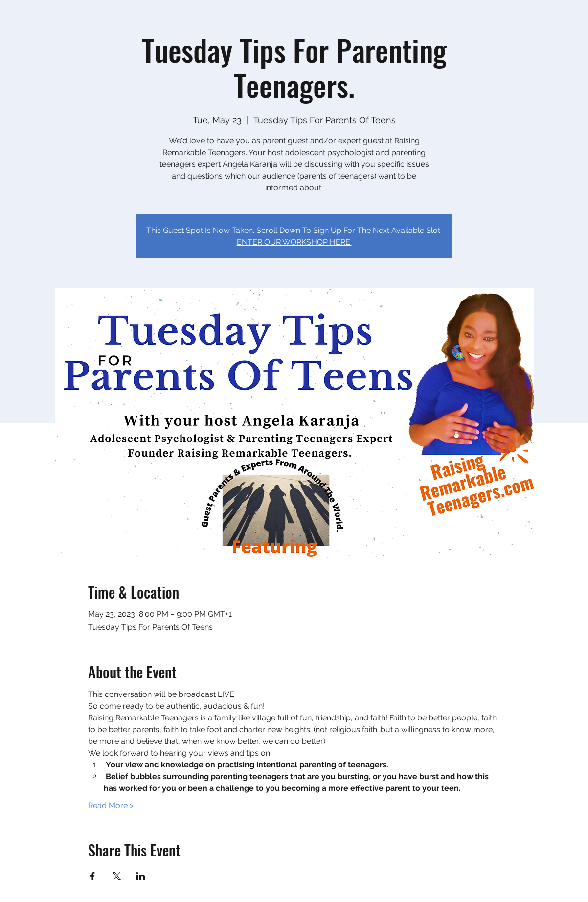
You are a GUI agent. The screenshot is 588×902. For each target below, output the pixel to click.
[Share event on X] (117, 876)
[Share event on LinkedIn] (141, 876)
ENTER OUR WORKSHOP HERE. (294, 242)
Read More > (111, 805)
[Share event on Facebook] (93, 876)
